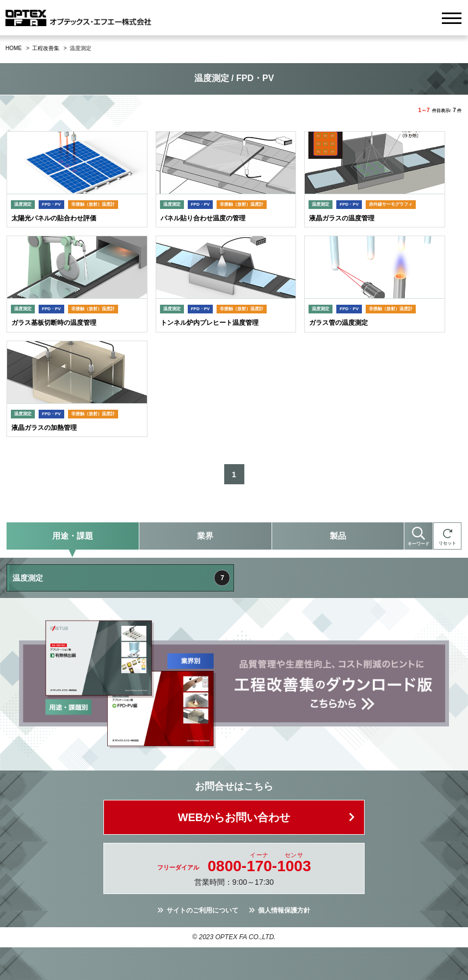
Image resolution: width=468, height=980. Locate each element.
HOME (14, 48)
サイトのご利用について (202, 910)
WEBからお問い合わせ (234, 817)
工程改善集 (46, 48)
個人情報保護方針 (284, 910)
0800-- (260, 866)
